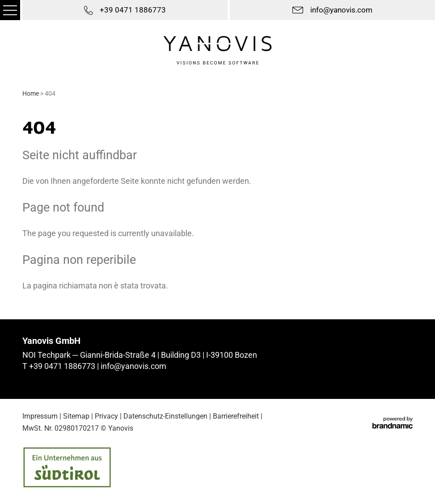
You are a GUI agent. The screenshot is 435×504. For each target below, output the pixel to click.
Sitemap (76, 416)
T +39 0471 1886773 (60, 366)
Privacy (106, 416)
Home (31, 93)
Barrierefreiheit (236, 416)
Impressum (40, 416)
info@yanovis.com (133, 366)
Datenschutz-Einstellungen (165, 416)
